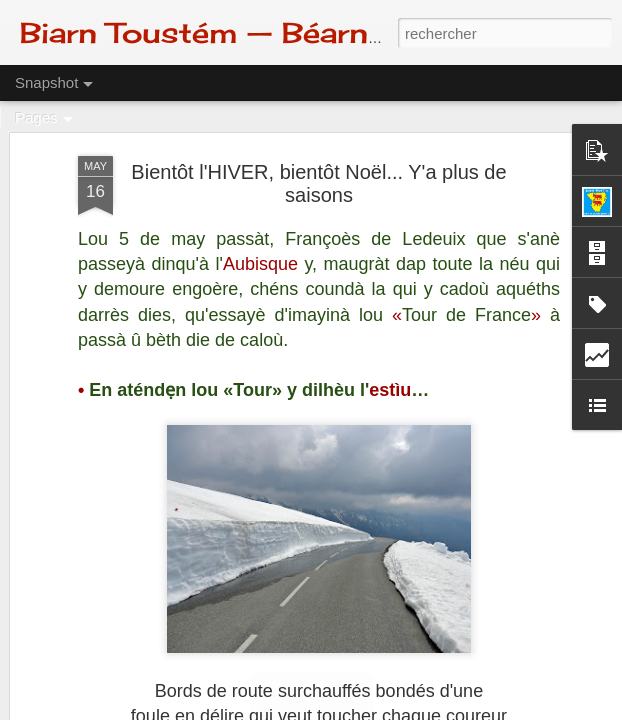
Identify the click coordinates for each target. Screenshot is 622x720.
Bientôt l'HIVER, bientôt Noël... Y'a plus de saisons (318, 183)
